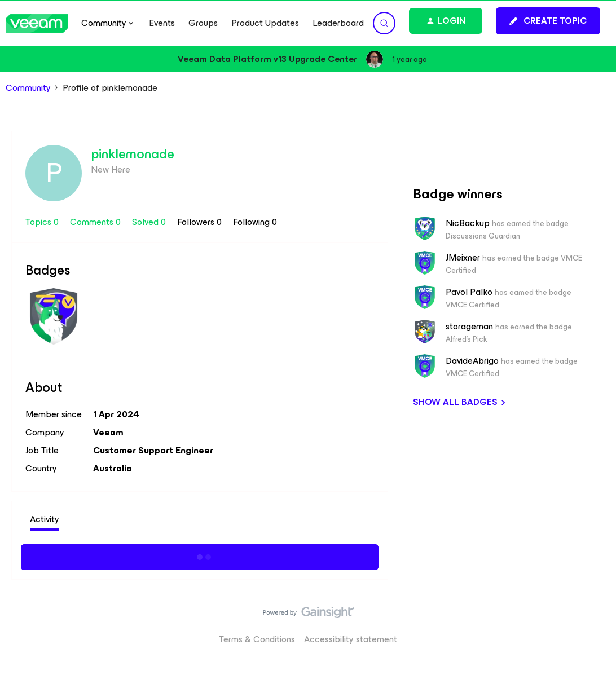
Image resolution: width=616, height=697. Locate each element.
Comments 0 (96, 222)
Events (162, 23)
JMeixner (463, 258)
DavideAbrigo (472, 361)
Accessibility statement (351, 639)
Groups (203, 23)
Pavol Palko (469, 292)
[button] (548, 21)
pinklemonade (133, 154)
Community (28, 88)
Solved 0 (150, 222)
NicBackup (468, 223)
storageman (469, 327)
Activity (45, 519)
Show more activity (200, 555)
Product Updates (265, 23)
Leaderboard (338, 23)
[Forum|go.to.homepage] (37, 23)
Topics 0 (43, 222)
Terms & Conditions (257, 639)
